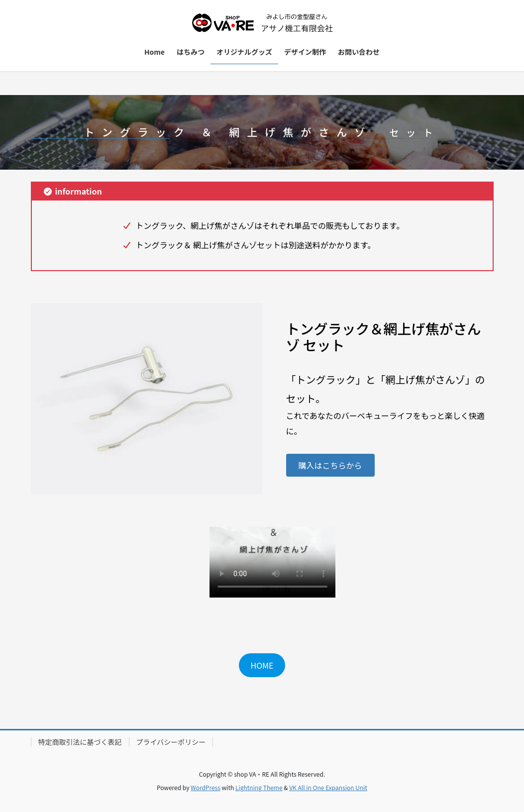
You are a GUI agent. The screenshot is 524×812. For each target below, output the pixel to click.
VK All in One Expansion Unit (328, 787)
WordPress (206, 787)
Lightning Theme (259, 787)
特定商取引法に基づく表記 (80, 742)
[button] (330, 465)
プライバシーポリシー (171, 742)
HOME (262, 665)
